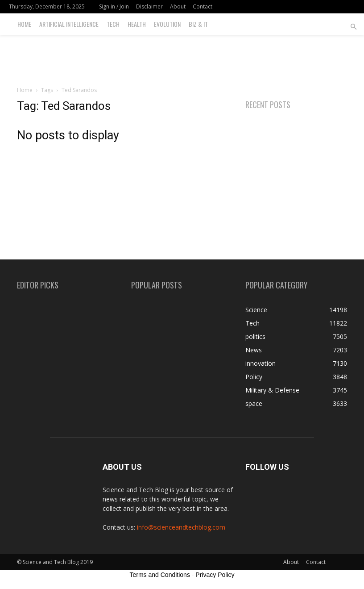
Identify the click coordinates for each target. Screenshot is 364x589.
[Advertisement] (182, 54)
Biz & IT (198, 24)
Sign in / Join (114, 6)
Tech (113, 24)
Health (137, 24)
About (178, 6)
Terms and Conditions (160, 575)
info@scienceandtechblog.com (181, 527)
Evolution (167, 24)
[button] (353, 27)
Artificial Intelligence (69, 24)
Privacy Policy (215, 575)
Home (24, 24)
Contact (203, 6)
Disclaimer (149, 6)
